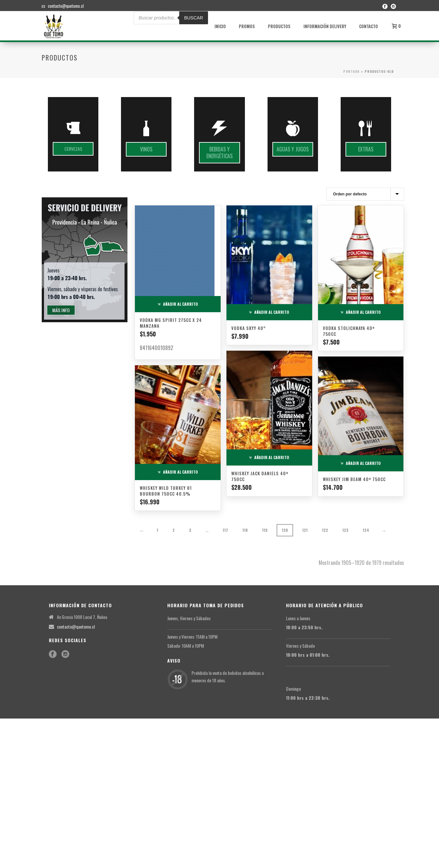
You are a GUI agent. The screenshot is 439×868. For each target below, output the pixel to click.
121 (305, 530)
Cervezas (73, 149)
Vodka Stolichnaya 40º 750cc (349, 331)
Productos (279, 26)
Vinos (146, 149)
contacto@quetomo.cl (66, 6)
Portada (351, 71)
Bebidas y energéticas (219, 153)
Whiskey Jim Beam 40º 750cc (354, 479)
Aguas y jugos (293, 149)
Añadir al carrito (178, 304)
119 (265, 530)
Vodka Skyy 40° (249, 328)
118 (245, 530)
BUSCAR (193, 18)
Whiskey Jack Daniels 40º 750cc (260, 476)
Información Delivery (325, 26)
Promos (247, 26)
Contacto (368, 26)
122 (325, 530)
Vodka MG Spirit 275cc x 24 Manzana (171, 323)
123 (345, 530)
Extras (366, 149)
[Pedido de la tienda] (365, 194)
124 (366, 530)
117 (225, 530)
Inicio (220, 26)
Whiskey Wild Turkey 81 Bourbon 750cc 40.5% (166, 491)
